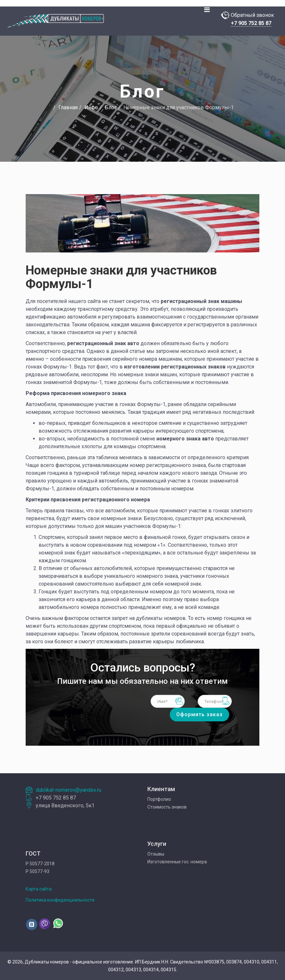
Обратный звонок (252, 15)
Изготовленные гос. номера (177, 862)
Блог (111, 107)
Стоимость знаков (167, 807)
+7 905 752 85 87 (251, 23)
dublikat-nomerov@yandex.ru (68, 790)
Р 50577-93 (37, 871)
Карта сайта (39, 889)
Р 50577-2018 (40, 864)
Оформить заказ (199, 714)
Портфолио (159, 799)
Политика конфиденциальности (60, 900)
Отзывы (156, 854)
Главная (68, 107)
